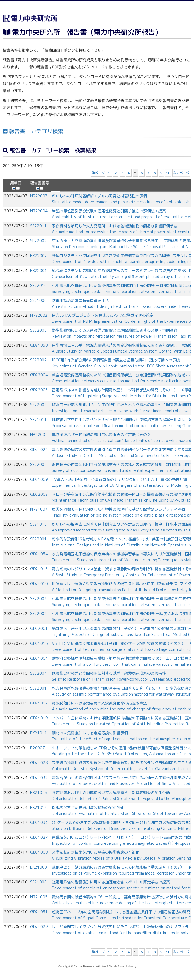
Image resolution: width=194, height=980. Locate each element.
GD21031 (39, 912)
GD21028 (39, 763)
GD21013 (39, 569)
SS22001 (38, 688)
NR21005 (39, 897)
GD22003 (39, 390)
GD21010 (39, 584)
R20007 (37, 748)
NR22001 (39, 435)
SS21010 (38, 524)
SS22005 (38, 464)
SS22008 (38, 330)
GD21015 (39, 643)
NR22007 (39, 196)
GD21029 (39, 927)
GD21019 (39, 718)
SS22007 (38, 360)
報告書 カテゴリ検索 (33, 131)
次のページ (181, 173)
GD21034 (39, 554)
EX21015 (39, 792)
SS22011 (38, 226)
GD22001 (39, 628)
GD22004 (39, 375)
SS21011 (38, 420)
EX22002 (39, 256)
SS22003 (38, 599)
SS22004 (38, 673)
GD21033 (39, 822)
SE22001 (38, 539)
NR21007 (39, 509)
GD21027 (39, 837)
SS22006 (38, 405)
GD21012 (39, 703)
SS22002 (38, 614)
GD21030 (39, 345)
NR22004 (39, 211)
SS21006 (38, 300)
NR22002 (39, 315)
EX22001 (39, 270)
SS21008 (38, 882)
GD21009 (39, 479)
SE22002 (38, 241)
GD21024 (39, 449)
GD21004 (39, 658)
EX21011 (39, 733)
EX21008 (39, 867)
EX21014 (39, 807)
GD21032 (39, 778)
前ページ (98, 173)
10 (168, 173)
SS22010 (38, 285)
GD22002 (39, 494)
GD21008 (39, 852)
